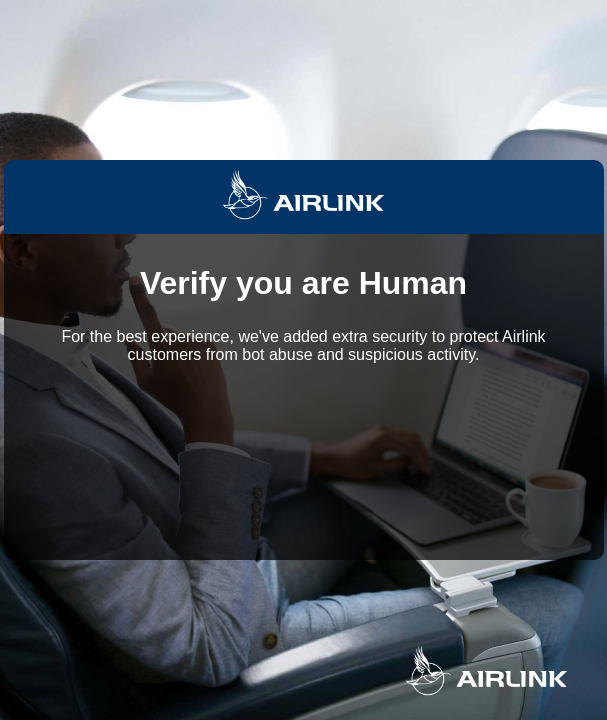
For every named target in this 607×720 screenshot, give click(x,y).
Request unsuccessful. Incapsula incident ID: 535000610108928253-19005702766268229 (303, 360)
